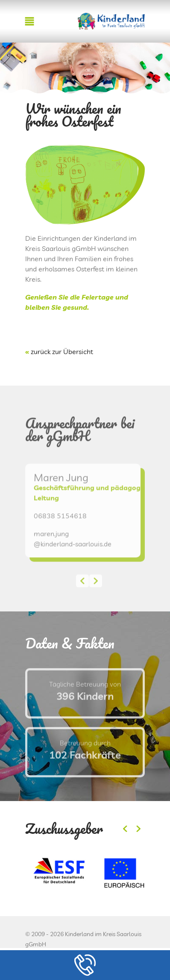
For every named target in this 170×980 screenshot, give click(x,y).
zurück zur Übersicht (62, 352)
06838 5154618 (60, 531)
